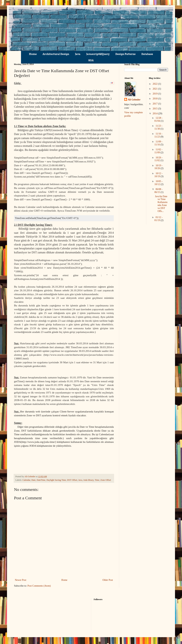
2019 (155, 94)
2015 (155, 109)
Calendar (26, 480)
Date (33, 480)
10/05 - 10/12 (158, 183)
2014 (155, 114)
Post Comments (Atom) (39, 585)
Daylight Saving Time (56, 480)
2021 (155, 89)
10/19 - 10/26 (158, 167)
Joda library (88, 480)
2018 (155, 99)
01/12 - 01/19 (158, 219)
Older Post (108, 580)
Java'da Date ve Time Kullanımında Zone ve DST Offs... (161, 204)
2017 (155, 104)
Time (97, 480)
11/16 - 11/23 (158, 135)
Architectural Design (56, 54)
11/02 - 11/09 (158, 151)
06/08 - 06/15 (158, 191)
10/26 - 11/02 (158, 159)
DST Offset (72, 480)
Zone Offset (106, 480)
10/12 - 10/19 (158, 175)
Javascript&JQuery (98, 54)
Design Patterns (125, 54)
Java (78, 54)
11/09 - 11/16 (158, 143)
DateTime (41, 480)
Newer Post (21, 580)
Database (147, 54)
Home (33, 54)
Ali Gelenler (134, 100)
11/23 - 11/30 (158, 127)
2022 (155, 84)
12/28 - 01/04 (158, 119)
